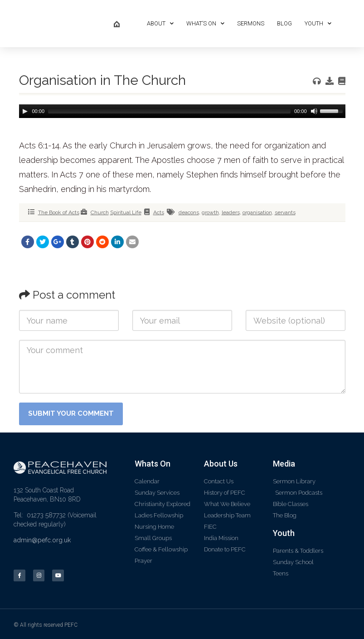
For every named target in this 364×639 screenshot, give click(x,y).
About (160, 23)
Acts (159, 212)
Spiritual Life (126, 212)
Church (100, 212)
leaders (231, 212)
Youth (318, 23)
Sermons (251, 23)
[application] (182, 111)
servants (285, 212)
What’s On (205, 23)
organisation (257, 212)
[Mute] (313, 111)
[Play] (25, 111)
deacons (189, 212)
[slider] (169, 111)
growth (210, 212)
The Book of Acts (59, 212)
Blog (284, 23)
